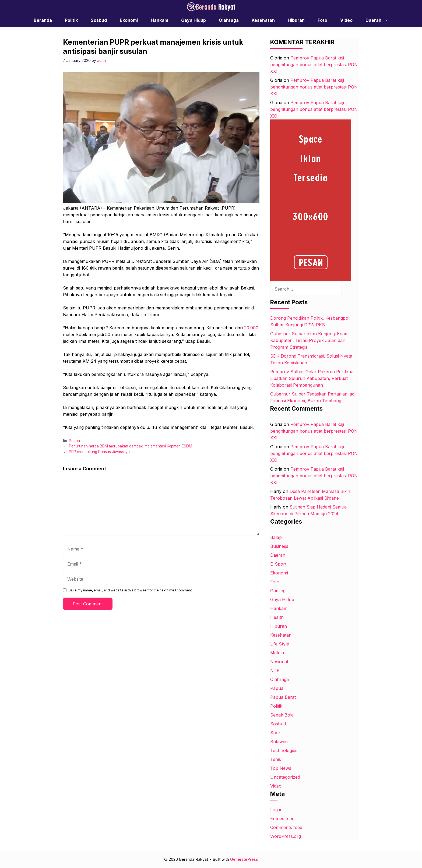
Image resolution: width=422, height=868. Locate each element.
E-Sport (278, 564)
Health (277, 617)
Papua (74, 441)
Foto (322, 20)
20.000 (251, 328)
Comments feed (286, 827)
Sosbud (99, 20)
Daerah (380, 20)
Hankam (159, 20)
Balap (276, 537)
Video (346, 20)
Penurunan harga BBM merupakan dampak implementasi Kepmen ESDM (131, 446)
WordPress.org (286, 836)
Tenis (276, 759)
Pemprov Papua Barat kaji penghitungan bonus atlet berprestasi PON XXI (314, 65)
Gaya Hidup (194, 20)
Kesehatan (263, 20)
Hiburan (296, 20)
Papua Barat (283, 697)
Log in (276, 810)
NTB (275, 671)
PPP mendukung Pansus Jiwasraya (99, 452)
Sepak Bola (282, 715)
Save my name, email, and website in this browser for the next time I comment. (131, 590)
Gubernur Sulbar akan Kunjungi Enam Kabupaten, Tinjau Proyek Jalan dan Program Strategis (309, 340)
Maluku (278, 653)
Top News (281, 768)
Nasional (279, 662)
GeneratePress (244, 859)
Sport (276, 733)
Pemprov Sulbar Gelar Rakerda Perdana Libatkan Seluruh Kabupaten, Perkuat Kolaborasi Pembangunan (312, 378)
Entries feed (282, 818)
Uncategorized (285, 777)
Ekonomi (129, 20)
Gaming (278, 591)
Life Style (280, 644)
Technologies (284, 750)
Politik (71, 20)
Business (279, 546)
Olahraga (229, 20)
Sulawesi (279, 742)
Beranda (43, 20)
